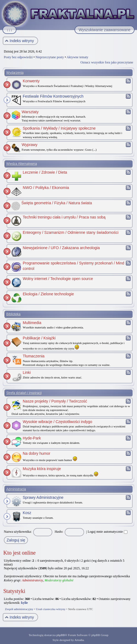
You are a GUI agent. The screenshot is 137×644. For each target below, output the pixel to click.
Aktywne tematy (78, 57)
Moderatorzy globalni (59, 580)
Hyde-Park (32, 438)
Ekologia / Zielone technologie (48, 294)
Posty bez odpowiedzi (18, 57)
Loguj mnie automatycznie (108, 532)
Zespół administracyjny (19, 609)
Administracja (16, 489)
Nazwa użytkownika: (18, 532)
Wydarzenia (15, 73)
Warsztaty (30, 112)
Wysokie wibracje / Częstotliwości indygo (58, 422)
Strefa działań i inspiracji (24, 393)
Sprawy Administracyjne (43, 497)
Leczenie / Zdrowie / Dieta (45, 172)
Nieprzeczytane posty (50, 57)
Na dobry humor (36, 453)
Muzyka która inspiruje (42, 469)
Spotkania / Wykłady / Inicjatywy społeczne (59, 128)
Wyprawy (29, 145)
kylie (25, 603)
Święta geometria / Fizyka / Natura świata (57, 203)
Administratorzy (32, 580)
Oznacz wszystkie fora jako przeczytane (107, 62)
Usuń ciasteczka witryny (51, 609)
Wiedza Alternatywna (22, 164)
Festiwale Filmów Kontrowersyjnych (53, 96)
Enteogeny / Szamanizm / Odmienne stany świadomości (71, 232)
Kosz (27, 513)
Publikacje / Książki (39, 338)
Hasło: (59, 532)
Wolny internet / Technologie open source (58, 279)
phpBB (61, 635)
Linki (27, 372)
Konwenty (31, 81)
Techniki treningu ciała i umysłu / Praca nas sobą (64, 217)
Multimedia (32, 323)
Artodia (79, 640)
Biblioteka (13, 314)
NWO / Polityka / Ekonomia (46, 188)
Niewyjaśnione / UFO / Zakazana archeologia (61, 248)
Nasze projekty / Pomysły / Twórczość (55, 401)
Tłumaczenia (34, 356)
